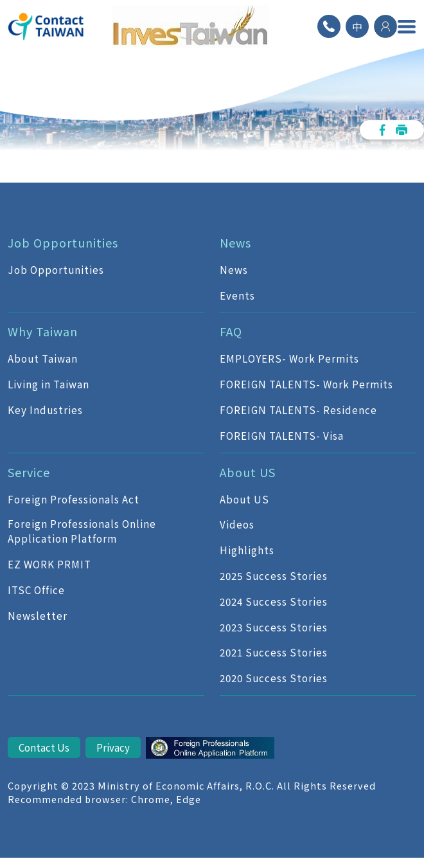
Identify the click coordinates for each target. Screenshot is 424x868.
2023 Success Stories (274, 627)
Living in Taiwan (49, 384)
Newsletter (38, 615)
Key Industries (45, 410)
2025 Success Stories (274, 575)
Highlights (247, 550)
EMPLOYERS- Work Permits (289, 358)
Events (237, 295)
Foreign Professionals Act (74, 499)
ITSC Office (36, 590)
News (234, 269)
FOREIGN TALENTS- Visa (282, 435)
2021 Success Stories (274, 652)
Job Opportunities (56, 269)
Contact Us (44, 747)
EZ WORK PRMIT (49, 564)
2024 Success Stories (274, 601)
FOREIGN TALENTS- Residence (298, 410)
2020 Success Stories (274, 678)
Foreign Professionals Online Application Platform (82, 531)
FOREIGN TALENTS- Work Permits (306, 384)
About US (244, 499)
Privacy (113, 747)
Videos (237, 524)
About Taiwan (43, 358)
